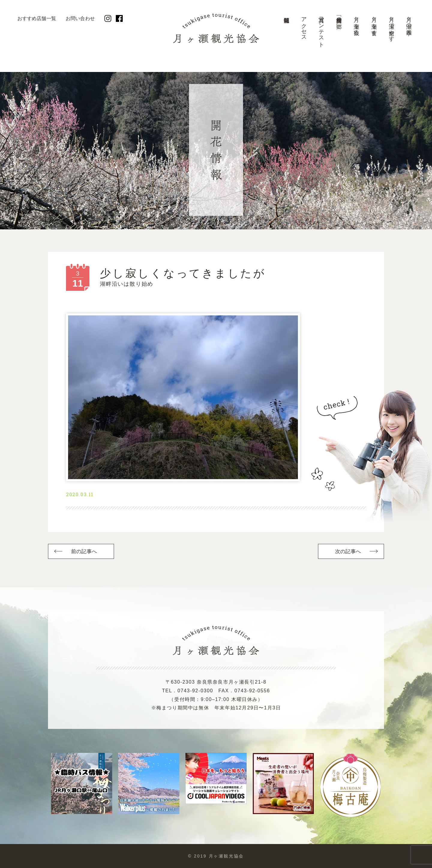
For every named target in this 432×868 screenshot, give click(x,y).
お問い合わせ (80, 18)
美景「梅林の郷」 (339, 17)
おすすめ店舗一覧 (37, 18)
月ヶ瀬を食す (374, 23)
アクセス (304, 26)
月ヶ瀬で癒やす (391, 26)
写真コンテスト (321, 29)
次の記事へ (348, 552)
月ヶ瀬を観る (356, 23)
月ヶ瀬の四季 (409, 20)
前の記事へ (84, 552)
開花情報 (286, 31)
